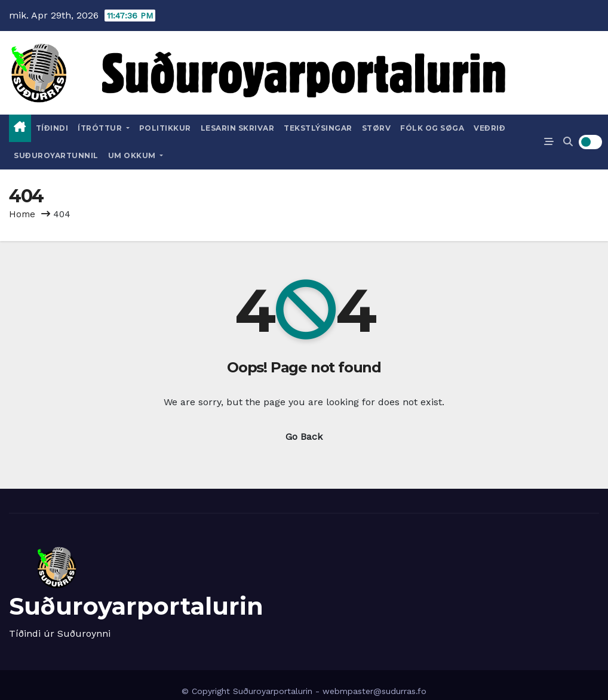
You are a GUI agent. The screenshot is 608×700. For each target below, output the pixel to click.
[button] (568, 142)
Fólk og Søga (432, 128)
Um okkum (136, 155)
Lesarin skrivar (238, 128)
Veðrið (489, 128)
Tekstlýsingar (318, 128)
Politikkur (165, 128)
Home (22, 214)
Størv (377, 128)
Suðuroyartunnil (56, 155)
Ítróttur (104, 128)
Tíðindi (52, 128)
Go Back (304, 437)
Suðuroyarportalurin (136, 606)
